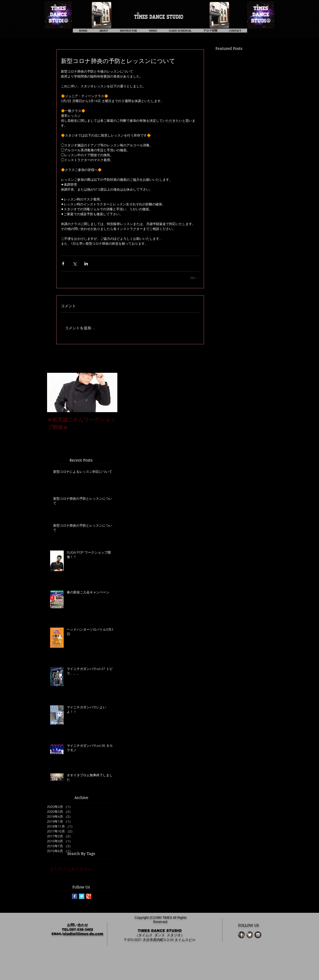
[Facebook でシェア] (63, 264)
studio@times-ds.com (83, 934)
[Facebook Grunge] (241, 935)
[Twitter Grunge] (250, 935)
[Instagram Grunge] (258, 935)
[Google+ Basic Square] (89, 896)
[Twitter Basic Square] (82, 896)
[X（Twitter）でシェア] (75, 264)
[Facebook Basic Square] (75, 896)
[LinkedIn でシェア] (86, 264)
